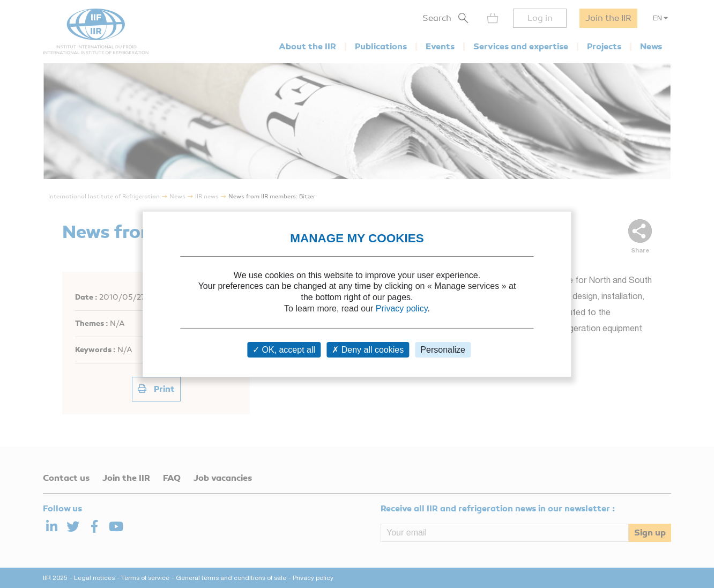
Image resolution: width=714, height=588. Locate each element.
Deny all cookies (368, 350)
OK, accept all (284, 350)
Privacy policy (402, 308)
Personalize (443, 350)
